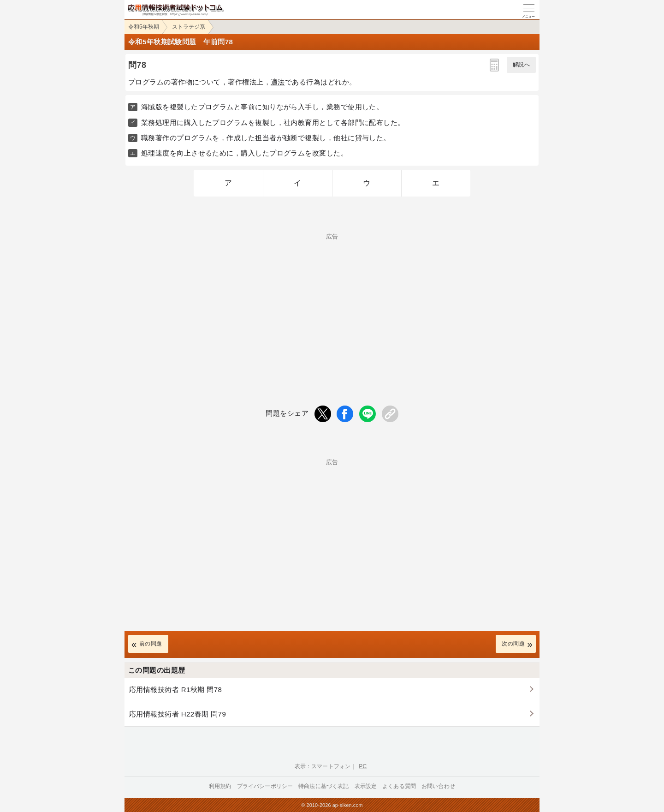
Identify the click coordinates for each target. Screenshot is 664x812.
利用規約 (220, 786)
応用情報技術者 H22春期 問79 (178, 714)
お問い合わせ (438, 786)
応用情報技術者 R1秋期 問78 (175, 690)
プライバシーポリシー (265, 786)
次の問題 (513, 644)
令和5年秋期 (144, 27)
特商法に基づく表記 (323, 786)
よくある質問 (399, 786)
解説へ (521, 65)
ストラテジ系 (189, 27)
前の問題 (151, 644)
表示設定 (366, 786)
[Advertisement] (332, 304)
